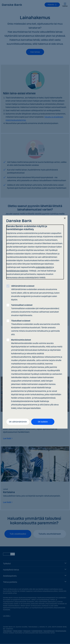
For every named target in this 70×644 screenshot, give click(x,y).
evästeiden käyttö (44, 267)
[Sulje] (65, 218)
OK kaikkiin (43, 422)
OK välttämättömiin (18, 422)
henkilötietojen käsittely (17, 271)
